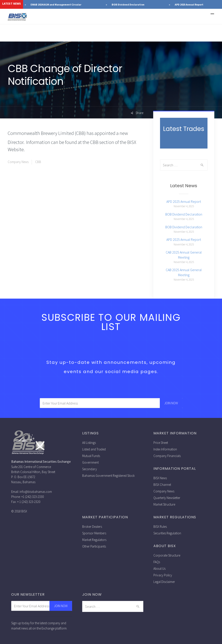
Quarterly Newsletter (167, 498)
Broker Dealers (92, 527)
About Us (159, 569)
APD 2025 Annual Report (184, 201)
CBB (38, 162)
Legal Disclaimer (164, 582)
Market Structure (164, 504)
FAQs (157, 562)
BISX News (160, 478)
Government (90, 462)
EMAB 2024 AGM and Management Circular (94, 5)
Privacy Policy (163, 575)
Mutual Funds (91, 456)
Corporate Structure (167, 555)
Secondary (90, 469)
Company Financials (167, 456)
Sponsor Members (94, 533)
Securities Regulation (167, 533)
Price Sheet (161, 443)
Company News (18, 162)
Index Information (165, 449)
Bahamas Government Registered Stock (108, 476)
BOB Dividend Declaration (166, 5)
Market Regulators (94, 540)
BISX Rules (160, 527)
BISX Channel (162, 485)
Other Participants (94, 546)
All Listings (89, 443)
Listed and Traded (94, 449)
